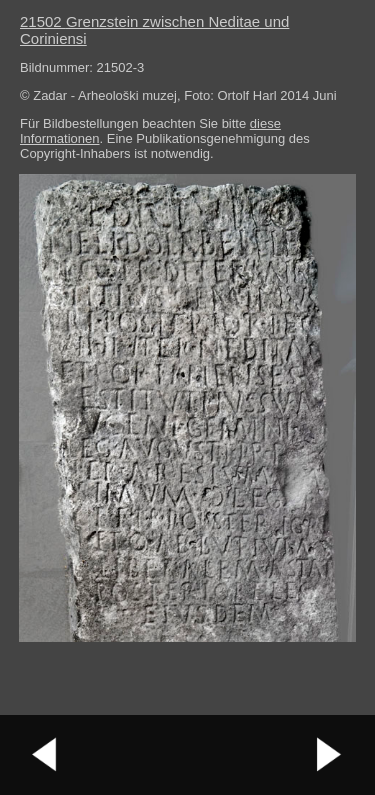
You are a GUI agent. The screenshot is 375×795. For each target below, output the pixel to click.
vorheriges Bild (45, 755)
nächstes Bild (330, 755)
